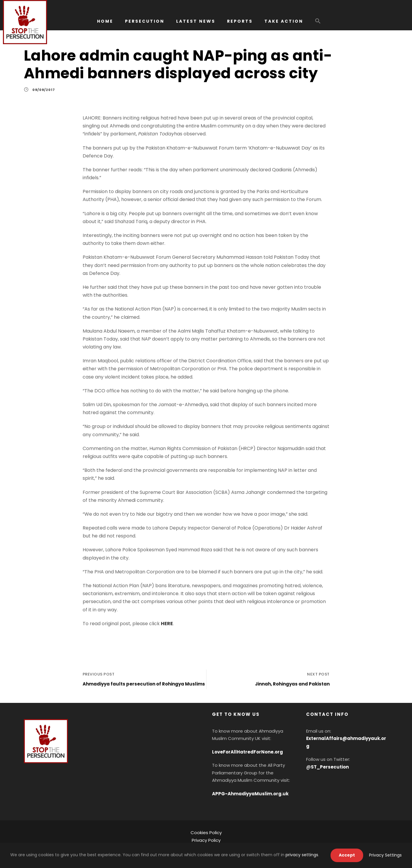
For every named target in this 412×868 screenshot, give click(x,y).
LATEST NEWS (196, 21)
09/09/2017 (44, 90)
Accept (347, 855)
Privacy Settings (385, 855)
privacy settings (302, 855)
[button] (318, 24)
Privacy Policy (206, 840)
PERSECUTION (145, 21)
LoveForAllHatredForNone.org (247, 752)
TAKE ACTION (284, 21)
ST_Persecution (330, 767)
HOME (105, 21)
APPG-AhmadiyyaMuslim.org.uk (250, 794)
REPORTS (240, 21)
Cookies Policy (206, 833)
